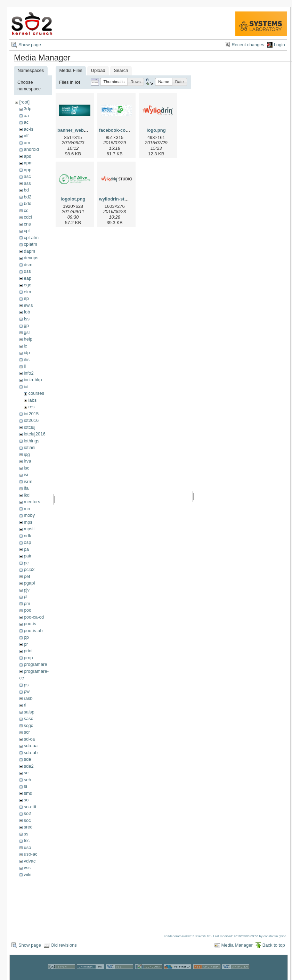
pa (26, 549)
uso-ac (30, 854)
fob (27, 312)
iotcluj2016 (34, 434)
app (27, 170)
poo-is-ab (33, 631)
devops (31, 258)
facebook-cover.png (120, 130)
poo (27, 610)
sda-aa (31, 746)
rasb (28, 698)
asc (27, 176)
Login (279, 45)
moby (29, 515)
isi (26, 475)
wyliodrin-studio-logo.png (127, 199)
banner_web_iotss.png (82, 130)
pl (25, 597)
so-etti (30, 807)
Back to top (274, 945)
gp (26, 325)
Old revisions (64, 945)
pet (27, 576)
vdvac (30, 861)
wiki (27, 875)
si (25, 786)
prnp (28, 658)
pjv (27, 590)
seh (27, 780)
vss (27, 868)
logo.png (156, 130)
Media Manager (237, 945)
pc (26, 563)
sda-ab (31, 753)
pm (27, 603)
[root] (24, 102)
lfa (26, 488)
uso (27, 847)
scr (27, 732)
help (28, 339)
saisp (29, 712)
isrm (28, 481)
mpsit (29, 529)
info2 (29, 373)
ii (25, 366)
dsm (28, 265)
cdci (28, 217)
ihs (27, 360)
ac (26, 122)
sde (27, 759)
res (31, 407)
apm (28, 163)
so (26, 800)
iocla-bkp (33, 380)
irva (27, 461)
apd (27, 156)
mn (27, 509)
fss (27, 319)
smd (28, 793)
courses (36, 393)
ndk (27, 536)
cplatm (30, 244)
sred (28, 827)
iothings (31, 441)
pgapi (29, 583)
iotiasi (29, 447)
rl (25, 705)
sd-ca (29, 739)
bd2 (27, 197)
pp (26, 637)
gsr (27, 332)
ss (26, 834)
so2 (27, 813)
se (26, 773)
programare (35, 664)
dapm (29, 251)
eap (27, 278)
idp (27, 353)
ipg (27, 454)
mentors (32, 502)
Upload (98, 70)
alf (26, 136)
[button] (114, 82)
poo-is (30, 624)
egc (27, 285)
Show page (30, 45)
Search (121, 70)
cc (26, 210)
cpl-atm (31, 238)
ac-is (28, 129)
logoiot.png (73, 199)
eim (27, 292)
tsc (27, 840)
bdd (27, 203)
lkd (27, 495)
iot (26, 387)
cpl (27, 231)
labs (32, 400)
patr (27, 556)
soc (27, 820)
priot (28, 651)
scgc (28, 725)
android (31, 149)
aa (26, 116)
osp (27, 542)
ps (26, 685)
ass (27, 183)
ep (26, 298)
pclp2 (29, 569)
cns (27, 224)
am (27, 143)
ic (25, 346)
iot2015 (31, 414)
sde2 (29, 766)
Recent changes (248, 45)
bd (26, 190)
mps (28, 522)
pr (26, 644)
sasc (28, 718)
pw (27, 691)
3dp (27, 109)
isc (26, 468)
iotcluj (29, 427)
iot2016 (31, 420)
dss (27, 271)
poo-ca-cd (34, 617)
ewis (28, 305)
